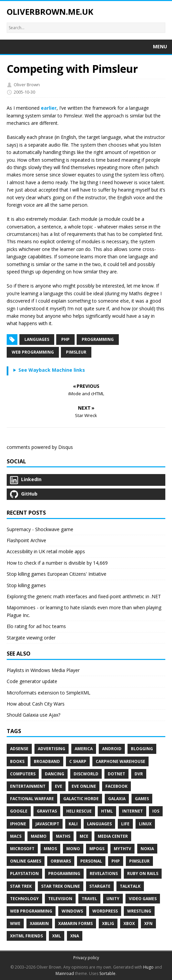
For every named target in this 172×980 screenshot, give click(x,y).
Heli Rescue (79, 811)
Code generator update (32, 681)
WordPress (105, 911)
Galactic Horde (81, 799)
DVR (139, 774)
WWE (15, 923)
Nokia (147, 849)
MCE (84, 836)
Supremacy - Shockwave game (40, 529)
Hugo (148, 967)
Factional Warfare (32, 799)
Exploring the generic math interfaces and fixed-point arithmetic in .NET (84, 596)
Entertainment (28, 786)
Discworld (86, 774)
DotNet (116, 774)
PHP (65, 339)
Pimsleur (76, 352)
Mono (73, 849)
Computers (23, 774)
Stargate (100, 886)
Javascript (47, 824)
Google (19, 811)
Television (60, 899)
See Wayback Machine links (52, 370)
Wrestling (139, 911)
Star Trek (21, 886)
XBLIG (108, 923)
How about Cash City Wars (36, 704)
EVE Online (84, 786)
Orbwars (61, 861)
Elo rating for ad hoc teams (36, 626)
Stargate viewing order (31, 638)
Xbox (129, 923)
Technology (24, 899)
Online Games (26, 861)
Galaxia (117, 799)
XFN (148, 923)
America (84, 749)
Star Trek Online (61, 886)
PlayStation (24, 873)
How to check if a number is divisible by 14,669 (57, 563)
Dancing (55, 774)
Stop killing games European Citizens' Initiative (57, 574)
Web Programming (33, 352)
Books (17, 761)
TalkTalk (130, 886)
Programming (98, 339)
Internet (133, 811)
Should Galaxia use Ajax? (33, 715)
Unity (113, 899)
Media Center (113, 836)
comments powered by (40, 447)
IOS (156, 811)
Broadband (47, 761)
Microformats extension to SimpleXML (49, 693)
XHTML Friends (26, 936)
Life (125, 824)
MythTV (122, 849)
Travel (89, 899)
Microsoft (22, 849)
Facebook (116, 786)
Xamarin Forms (75, 923)
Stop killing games (26, 585)
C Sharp (78, 761)
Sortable (107, 973)
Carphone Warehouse (120, 761)
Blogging (142, 749)
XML (57, 936)
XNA (75, 936)
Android (112, 749)
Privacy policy (86, 958)
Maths (63, 836)
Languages (37, 339)
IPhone (18, 824)
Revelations (104, 873)
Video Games (143, 899)
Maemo (39, 836)
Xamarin (39, 923)
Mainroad (65, 973)
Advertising (52, 749)
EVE (59, 786)
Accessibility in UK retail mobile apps (46, 551)
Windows (72, 911)
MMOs (50, 849)
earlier (49, 108)
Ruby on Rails (143, 873)
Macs (16, 836)
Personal (91, 861)
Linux (145, 824)
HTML (107, 811)
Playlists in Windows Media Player (43, 670)
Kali (73, 824)
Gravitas (47, 811)
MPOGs (97, 849)
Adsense (19, 749)
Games (142, 799)
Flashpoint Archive (26, 540)
